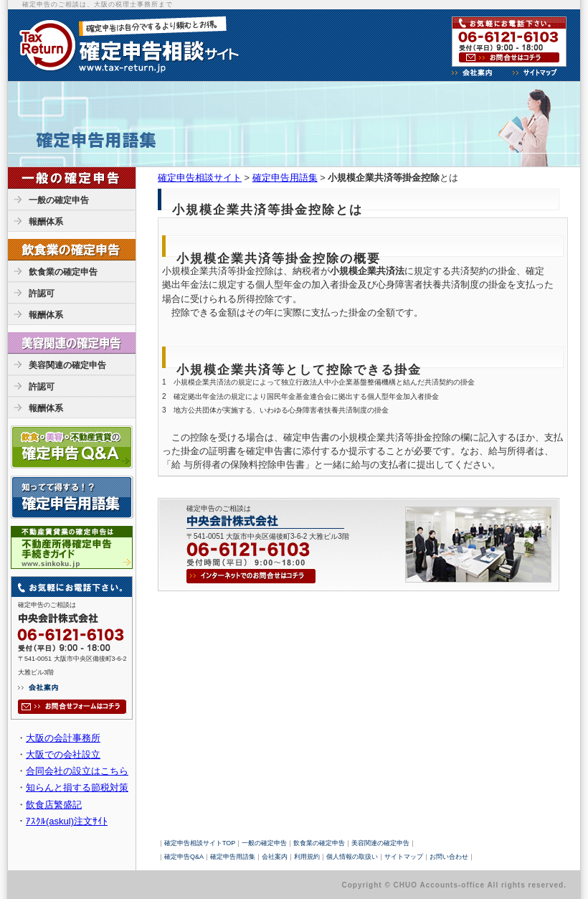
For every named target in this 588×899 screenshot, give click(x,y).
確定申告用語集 (285, 178)
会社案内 (275, 857)
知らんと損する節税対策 (77, 787)
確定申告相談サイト (200, 178)
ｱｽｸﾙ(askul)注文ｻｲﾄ (67, 821)
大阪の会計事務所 (63, 738)
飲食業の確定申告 (63, 272)
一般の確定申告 (59, 200)
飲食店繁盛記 (54, 805)
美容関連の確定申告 (67, 365)
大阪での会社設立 (63, 754)
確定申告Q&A (184, 857)
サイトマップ (404, 857)
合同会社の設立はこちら (77, 771)
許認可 (42, 293)
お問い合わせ (449, 857)
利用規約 (307, 857)
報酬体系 (46, 222)
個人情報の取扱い (352, 857)
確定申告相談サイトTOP (200, 843)
